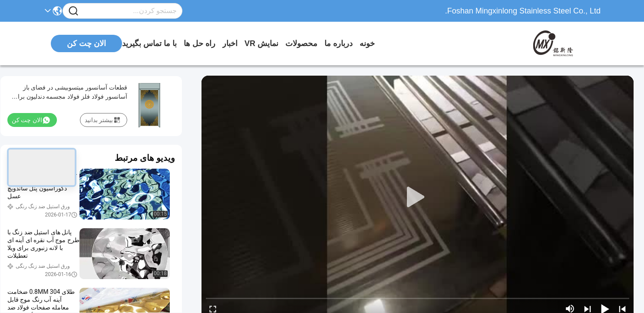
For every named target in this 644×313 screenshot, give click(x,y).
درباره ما (339, 43)
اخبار (230, 43)
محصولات (301, 43)
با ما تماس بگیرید (149, 43)
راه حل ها (200, 43)
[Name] (73, 11)
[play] (418, 197)
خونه (367, 43)
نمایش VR (261, 43)
